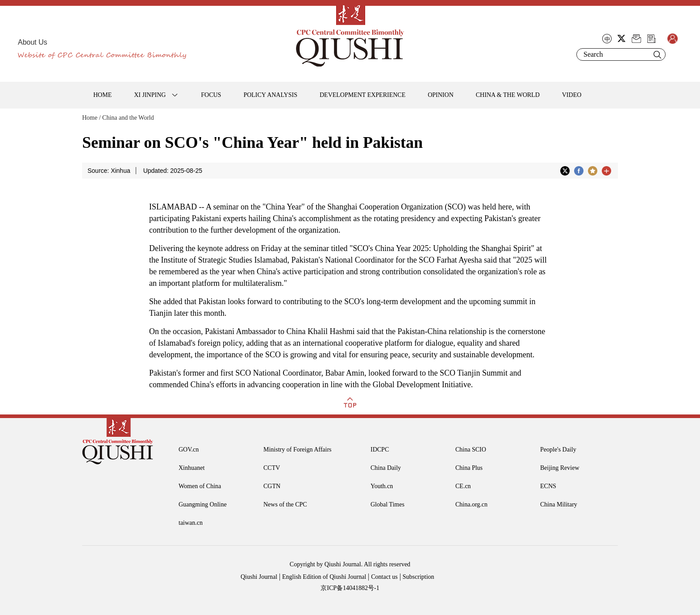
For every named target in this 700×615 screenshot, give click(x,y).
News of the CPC (285, 504)
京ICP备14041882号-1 (350, 588)
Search (657, 54)
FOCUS (211, 95)
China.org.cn (471, 504)
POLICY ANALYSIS (270, 95)
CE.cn (463, 486)
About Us (33, 42)
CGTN (272, 486)
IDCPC (380, 450)
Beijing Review (560, 468)
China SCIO (471, 450)
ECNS (548, 486)
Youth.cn (382, 486)
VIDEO (572, 95)
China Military (559, 504)
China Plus (469, 468)
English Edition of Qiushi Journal (324, 577)
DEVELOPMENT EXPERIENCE (362, 95)
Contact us (384, 577)
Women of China (200, 486)
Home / (92, 118)
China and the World (128, 118)
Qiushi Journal (259, 577)
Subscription (419, 577)
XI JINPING (150, 95)
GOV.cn (189, 450)
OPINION (441, 95)
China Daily (386, 468)
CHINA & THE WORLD (508, 95)
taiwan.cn (191, 523)
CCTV (272, 468)
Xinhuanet (192, 468)
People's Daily (558, 450)
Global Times (387, 504)
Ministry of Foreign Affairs (298, 450)
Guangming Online (203, 504)
